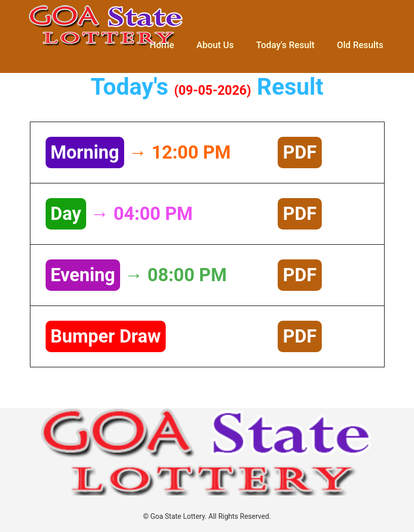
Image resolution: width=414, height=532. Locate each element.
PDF (299, 153)
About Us (215, 45)
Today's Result (285, 45)
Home (162, 45)
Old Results (360, 45)
